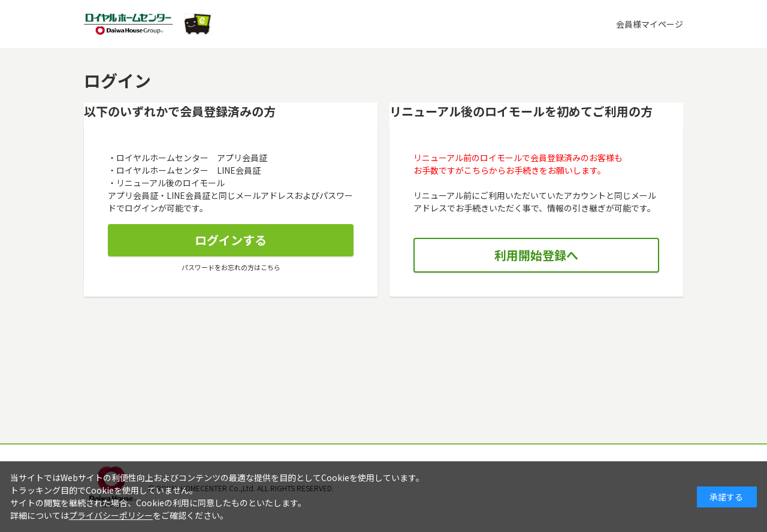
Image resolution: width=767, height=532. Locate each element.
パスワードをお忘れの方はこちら (231, 267)
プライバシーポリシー (111, 515)
